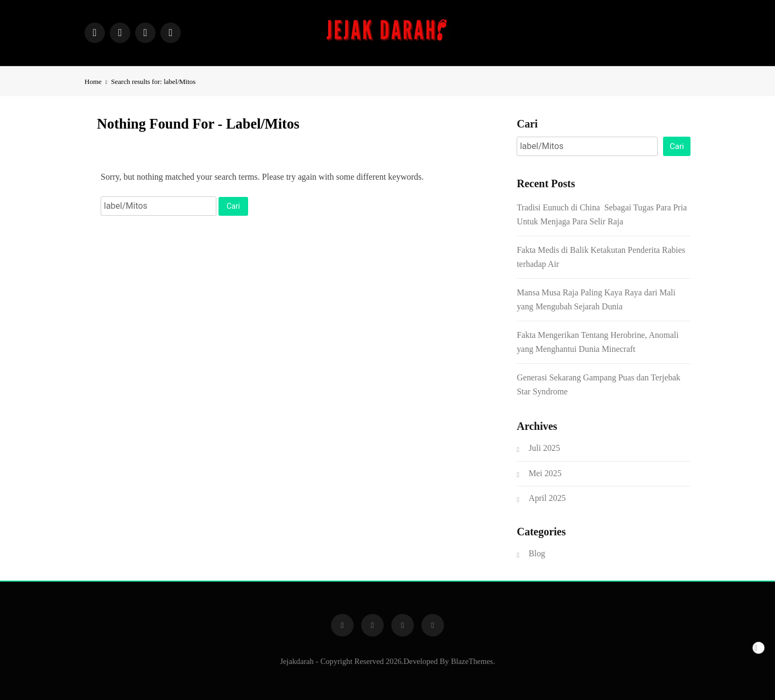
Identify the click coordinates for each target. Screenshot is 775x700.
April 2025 (547, 498)
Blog (537, 553)
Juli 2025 (544, 448)
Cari (527, 124)
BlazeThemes (472, 661)
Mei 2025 (545, 473)
